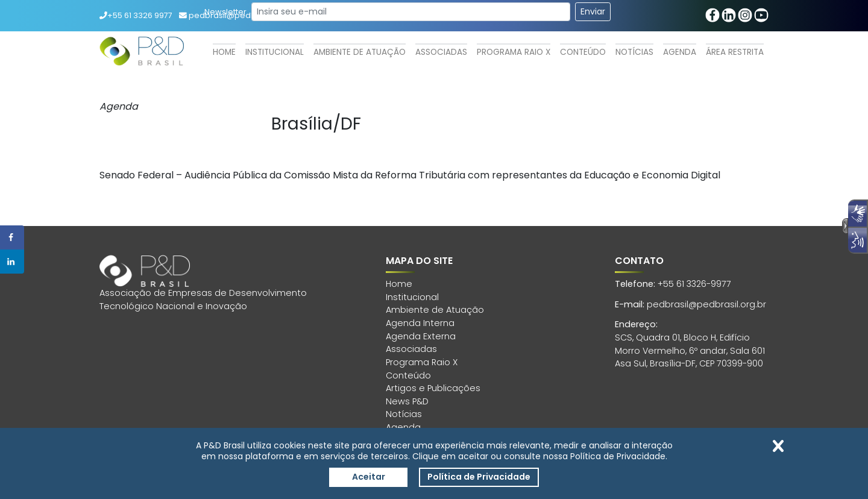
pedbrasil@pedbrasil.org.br (706, 304)
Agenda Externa (421, 336)
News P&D (407, 401)
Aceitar (369, 477)
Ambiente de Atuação (360, 52)
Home (224, 52)
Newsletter (225, 12)
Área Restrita (735, 52)
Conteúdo (583, 52)
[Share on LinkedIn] (12, 262)
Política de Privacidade (479, 477)
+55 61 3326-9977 (694, 284)
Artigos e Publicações (433, 388)
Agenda (680, 52)
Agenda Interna (420, 323)
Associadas (441, 52)
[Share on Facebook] (12, 237)
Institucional (275, 52)
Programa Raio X (514, 52)
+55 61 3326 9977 (136, 15)
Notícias (634, 52)
